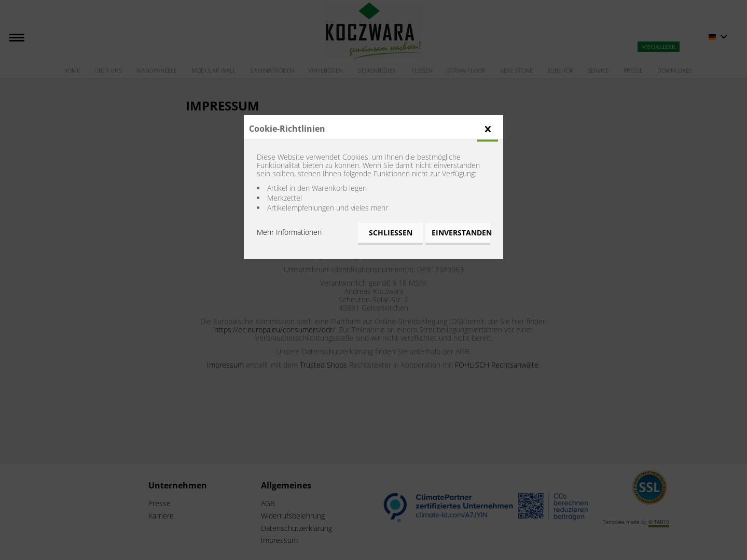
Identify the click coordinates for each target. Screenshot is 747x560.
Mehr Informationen (289, 232)
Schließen (391, 233)
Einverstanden (461, 233)
